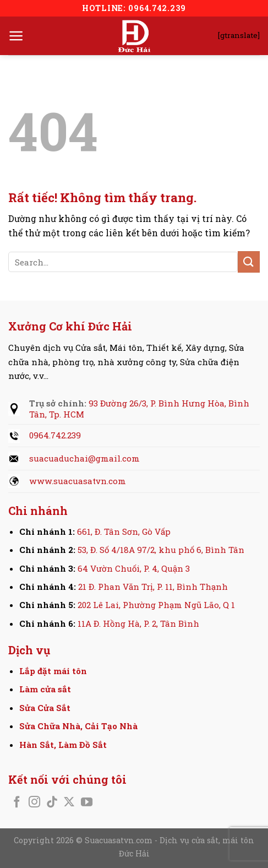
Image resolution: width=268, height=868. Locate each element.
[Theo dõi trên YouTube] (87, 803)
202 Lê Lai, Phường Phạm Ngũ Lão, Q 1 (156, 605)
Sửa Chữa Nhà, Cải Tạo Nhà (78, 726)
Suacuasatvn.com (120, 840)
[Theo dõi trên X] (69, 803)
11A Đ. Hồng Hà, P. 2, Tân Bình (138, 623)
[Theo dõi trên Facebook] (17, 803)
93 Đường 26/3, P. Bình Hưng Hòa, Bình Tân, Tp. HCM (139, 409)
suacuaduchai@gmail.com (84, 458)
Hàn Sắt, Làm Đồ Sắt (63, 745)
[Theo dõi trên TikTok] (52, 803)
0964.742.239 (55, 435)
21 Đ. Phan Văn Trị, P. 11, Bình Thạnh (153, 587)
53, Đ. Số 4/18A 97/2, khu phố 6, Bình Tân (161, 550)
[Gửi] (249, 262)
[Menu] (16, 36)
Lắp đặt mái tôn (53, 671)
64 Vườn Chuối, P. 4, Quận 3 (134, 568)
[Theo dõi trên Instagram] (34, 803)
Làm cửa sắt (45, 689)
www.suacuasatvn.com (78, 481)
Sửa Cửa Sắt (45, 708)
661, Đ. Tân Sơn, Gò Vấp (124, 531)
